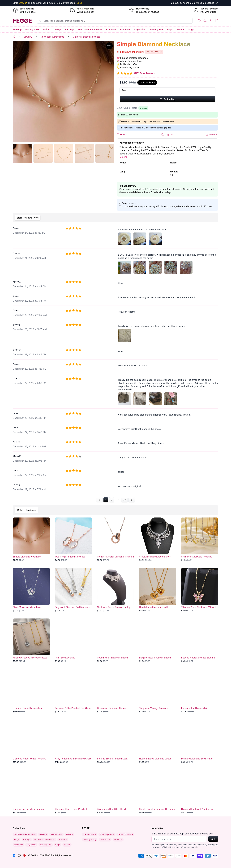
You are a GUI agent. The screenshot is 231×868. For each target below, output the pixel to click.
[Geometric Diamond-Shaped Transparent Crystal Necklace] (116, 691)
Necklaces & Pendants (90, 29)
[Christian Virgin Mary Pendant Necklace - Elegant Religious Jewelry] (31, 792)
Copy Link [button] (167, 134)
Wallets (180, 29)
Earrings (70, 29)
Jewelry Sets (156, 29)
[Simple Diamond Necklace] (31, 539)
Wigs (191, 29)
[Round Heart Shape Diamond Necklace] (116, 640)
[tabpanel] (116, 363)
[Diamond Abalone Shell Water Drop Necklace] (200, 741)
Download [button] (212, 134)
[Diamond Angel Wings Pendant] (31, 741)
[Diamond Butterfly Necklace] (31, 691)
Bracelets (111, 29)
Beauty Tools (32, 29)
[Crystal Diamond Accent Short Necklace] (158, 539)
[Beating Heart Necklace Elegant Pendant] (200, 640)
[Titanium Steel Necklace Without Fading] (200, 590)
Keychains (140, 29)
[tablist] (116, 218)
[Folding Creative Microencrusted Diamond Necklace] (31, 640)
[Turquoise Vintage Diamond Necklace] (158, 691)
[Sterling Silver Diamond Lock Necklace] (116, 741)
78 (124, 500)
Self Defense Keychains (25, 834)
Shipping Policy (107, 834)
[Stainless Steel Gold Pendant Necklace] (200, 539)
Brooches (125, 29)
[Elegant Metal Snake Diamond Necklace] (158, 640)
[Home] (22, 21)
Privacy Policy (90, 840)
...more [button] (123, 157)
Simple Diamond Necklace (86, 37)
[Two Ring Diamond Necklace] (73, 539)
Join (213, 839)
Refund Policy (90, 834)
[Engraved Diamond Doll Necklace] (73, 590)
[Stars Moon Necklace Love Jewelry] (31, 590)
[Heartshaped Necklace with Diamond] (158, 590)
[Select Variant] (167, 90)
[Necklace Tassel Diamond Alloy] (116, 590)
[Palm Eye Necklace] (73, 640)
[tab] (28, 218)
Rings (58, 29)
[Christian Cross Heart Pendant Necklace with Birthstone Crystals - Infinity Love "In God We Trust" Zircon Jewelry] (73, 792)
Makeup (17, 29)
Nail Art (47, 29)
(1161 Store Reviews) (145, 73)
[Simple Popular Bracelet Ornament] (158, 792)
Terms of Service (125, 834)
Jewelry (28, 37)
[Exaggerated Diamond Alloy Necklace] (200, 691)
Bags (170, 29)
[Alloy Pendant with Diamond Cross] (73, 741)
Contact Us (105, 840)
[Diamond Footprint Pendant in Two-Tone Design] (200, 792)
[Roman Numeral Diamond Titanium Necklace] (116, 539)
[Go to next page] (132, 500)
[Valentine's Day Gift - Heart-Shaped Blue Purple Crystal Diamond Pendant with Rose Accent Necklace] (116, 792)
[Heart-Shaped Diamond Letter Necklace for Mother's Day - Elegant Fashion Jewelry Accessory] (158, 741)
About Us (118, 840)
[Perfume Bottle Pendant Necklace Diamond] (73, 691)
